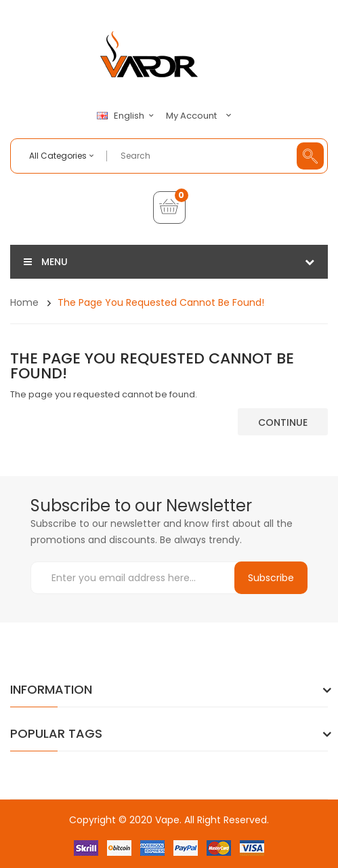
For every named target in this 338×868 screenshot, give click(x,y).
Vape (167, 820)
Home (24, 302)
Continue (283, 422)
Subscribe (271, 578)
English (127, 116)
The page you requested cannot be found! (161, 302)
